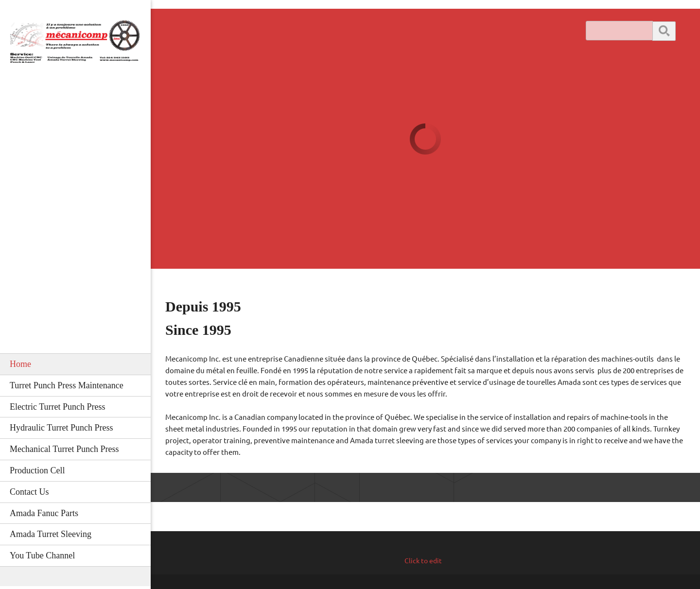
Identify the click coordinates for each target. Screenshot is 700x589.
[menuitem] (75, 364)
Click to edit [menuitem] (423, 561)
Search (664, 30)
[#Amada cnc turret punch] (75, 45)
